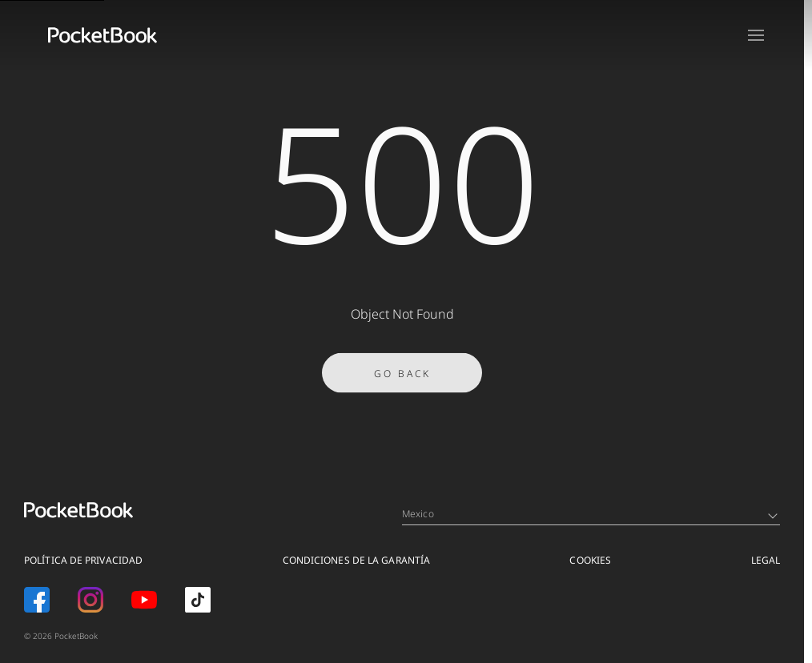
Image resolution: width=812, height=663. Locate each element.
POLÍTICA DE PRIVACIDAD (83, 560)
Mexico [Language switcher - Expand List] (590, 514)
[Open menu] (756, 35)
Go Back (402, 381)
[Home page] (103, 35)
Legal (766, 560)
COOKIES (590, 560)
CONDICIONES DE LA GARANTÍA (357, 560)
